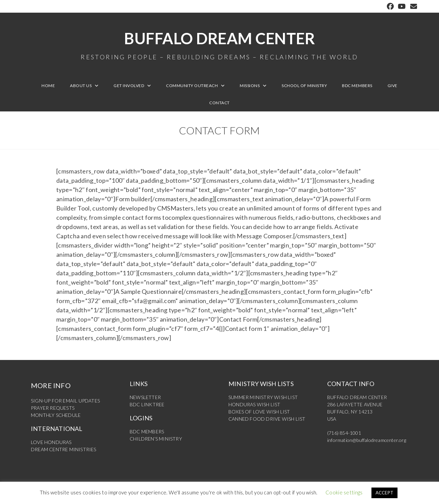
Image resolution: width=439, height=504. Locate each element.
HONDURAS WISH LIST (254, 404)
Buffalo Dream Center (219, 45)
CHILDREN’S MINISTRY (156, 439)
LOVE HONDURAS (51, 442)
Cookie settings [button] (344, 492)
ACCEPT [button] (385, 493)
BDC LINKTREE (147, 404)
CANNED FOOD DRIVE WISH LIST (267, 419)
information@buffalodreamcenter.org (367, 440)
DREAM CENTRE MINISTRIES (64, 449)
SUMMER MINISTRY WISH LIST (263, 397)
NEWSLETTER (145, 397)
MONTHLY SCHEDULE (56, 415)
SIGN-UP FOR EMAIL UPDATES (65, 401)
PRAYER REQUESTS (53, 408)
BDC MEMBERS (147, 431)
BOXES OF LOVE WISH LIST (259, 412)
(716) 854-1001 (344, 433)
